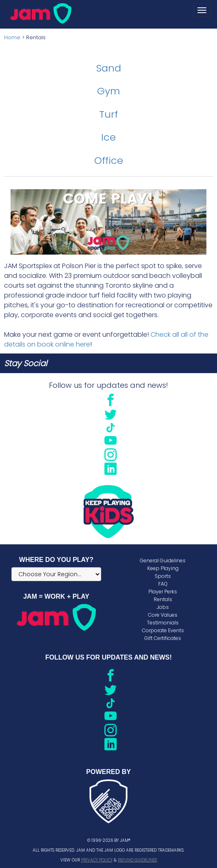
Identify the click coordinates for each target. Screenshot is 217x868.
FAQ (163, 584)
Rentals (163, 599)
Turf (108, 114)
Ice (108, 137)
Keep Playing (163, 568)
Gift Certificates (163, 638)
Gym (108, 91)
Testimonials (163, 623)
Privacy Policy (97, 860)
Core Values (163, 615)
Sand (109, 68)
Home (12, 37)
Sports (163, 576)
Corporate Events (163, 630)
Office (109, 160)
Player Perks (163, 592)
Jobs (163, 607)
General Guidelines (163, 560)
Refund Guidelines (137, 860)
